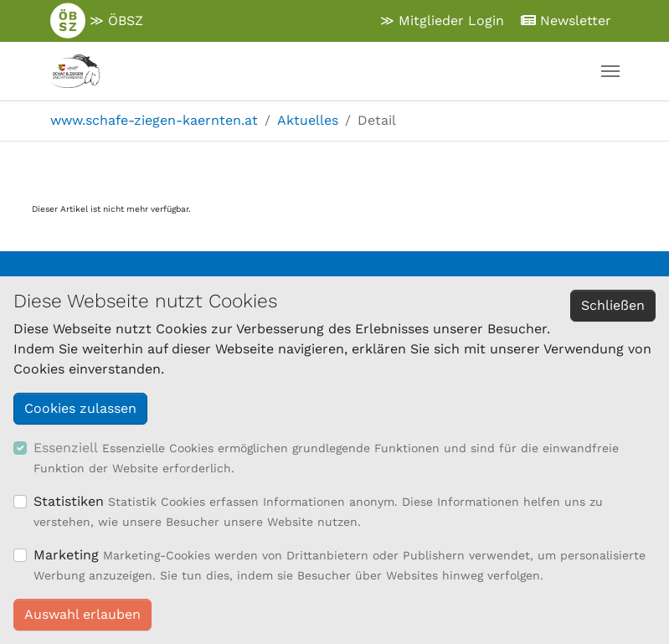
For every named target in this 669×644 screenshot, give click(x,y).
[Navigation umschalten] (610, 71)
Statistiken (69, 501)
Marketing (66, 555)
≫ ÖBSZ (97, 21)
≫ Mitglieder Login (442, 21)
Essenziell (66, 448)
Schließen (613, 305)
